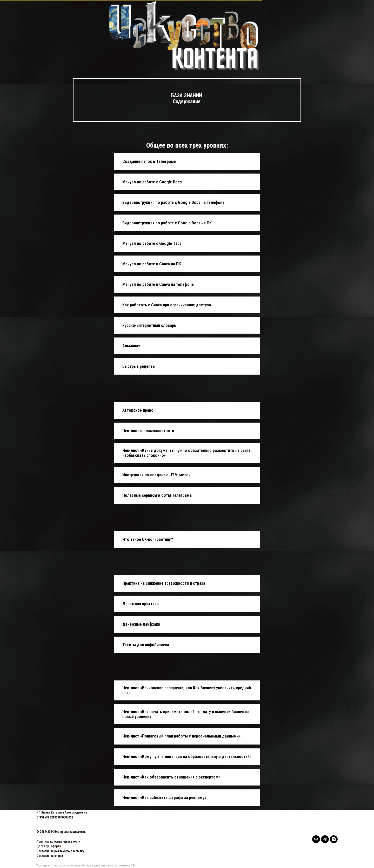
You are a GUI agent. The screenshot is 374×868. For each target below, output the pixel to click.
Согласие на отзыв (50, 856)
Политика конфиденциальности (58, 842)
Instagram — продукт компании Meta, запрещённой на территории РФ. (87, 865)
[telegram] (325, 839)
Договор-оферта (49, 846)
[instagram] (334, 839)
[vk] (316, 839)
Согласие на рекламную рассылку (60, 851)
